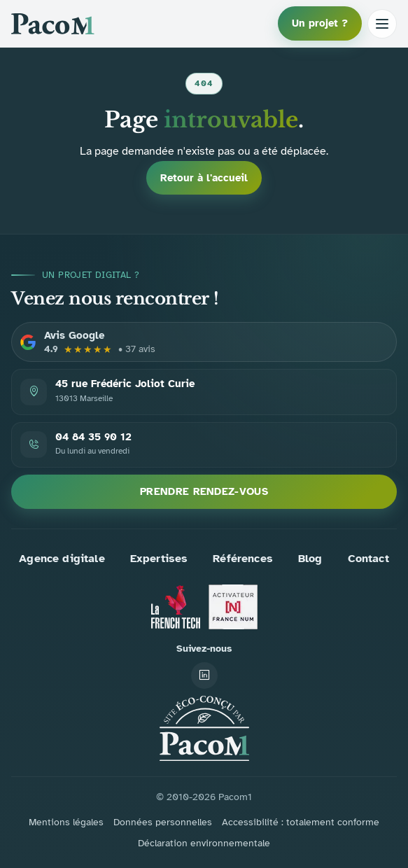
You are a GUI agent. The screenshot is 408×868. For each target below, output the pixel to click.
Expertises (159, 559)
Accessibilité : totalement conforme (301, 822)
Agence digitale (62, 559)
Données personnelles (163, 822)
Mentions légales (66, 822)
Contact (368, 559)
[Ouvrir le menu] (382, 24)
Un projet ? (320, 23)
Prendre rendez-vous (204, 491)
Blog (310, 559)
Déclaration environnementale (204, 843)
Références (243, 559)
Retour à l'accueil (204, 178)
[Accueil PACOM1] (204, 728)
